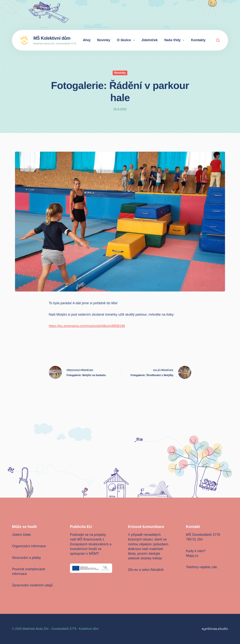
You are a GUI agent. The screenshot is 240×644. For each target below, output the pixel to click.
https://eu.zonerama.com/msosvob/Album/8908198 (87, 326)
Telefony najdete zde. (202, 567)
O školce (126, 40)
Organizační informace (29, 546)
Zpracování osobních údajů (32, 585)
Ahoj (87, 40)
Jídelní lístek (21, 535)
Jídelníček (150, 40)
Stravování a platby (26, 558)
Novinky (104, 40)
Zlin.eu (133, 570)
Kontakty (198, 40)
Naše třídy (175, 40)
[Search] (218, 40)
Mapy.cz (192, 556)
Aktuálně (157, 570)
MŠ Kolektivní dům (52, 38)
